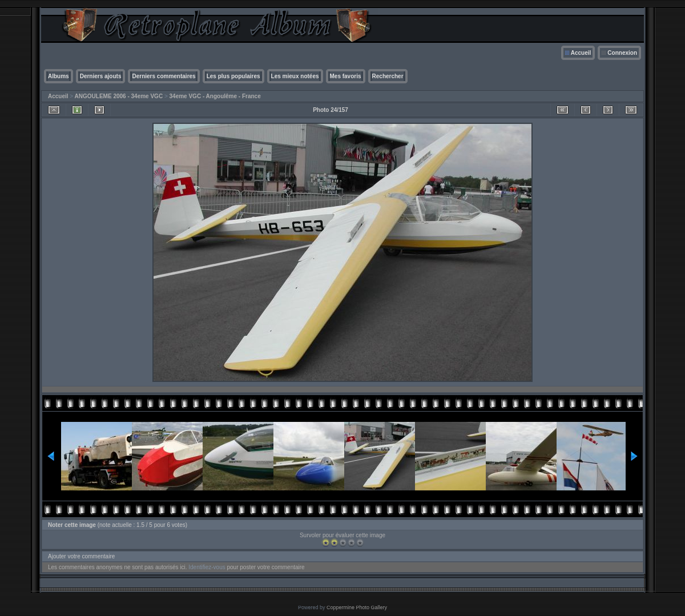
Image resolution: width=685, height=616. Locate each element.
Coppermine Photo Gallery (357, 607)
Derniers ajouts (101, 76)
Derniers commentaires (164, 76)
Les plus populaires (233, 76)
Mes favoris (346, 76)
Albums (59, 76)
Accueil (581, 53)
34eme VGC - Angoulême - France (215, 96)
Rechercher (388, 76)
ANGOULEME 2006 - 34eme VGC (119, 96)
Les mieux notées (295, 76)
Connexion (622, 53)
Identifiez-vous (207, 567)
